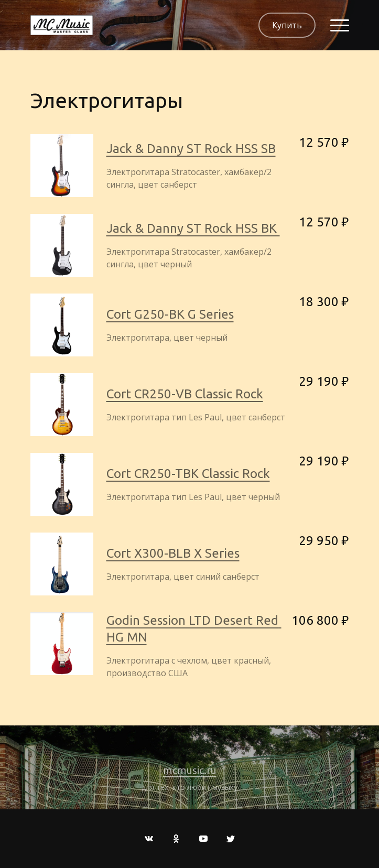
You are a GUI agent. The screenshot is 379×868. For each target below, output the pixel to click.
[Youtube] (203, 839)
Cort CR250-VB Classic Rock (185, 394)
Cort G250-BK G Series (170, 314)
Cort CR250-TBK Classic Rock (188, 474)
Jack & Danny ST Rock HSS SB (191, 149)
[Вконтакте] (149, 839)
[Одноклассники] (176, 839)
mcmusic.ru (190, 770)
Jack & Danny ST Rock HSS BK (193, 228)
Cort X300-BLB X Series (173, 553)
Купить (287, 25)
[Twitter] (231, 839)
